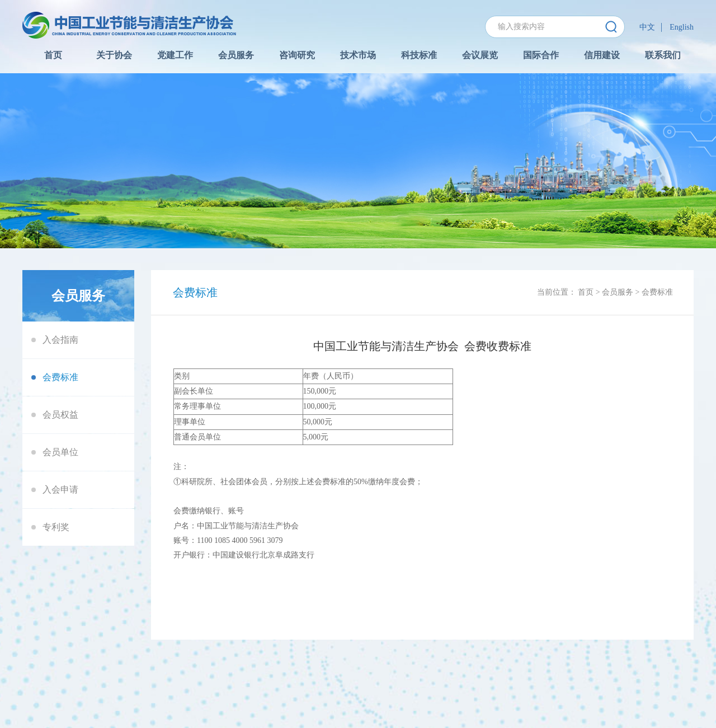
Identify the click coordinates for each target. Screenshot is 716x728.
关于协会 (114, 55)
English (682, 27)
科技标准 (419, 55)
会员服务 (236, 55)
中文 (647, 27)
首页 (53, 55)
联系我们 (663, 55)
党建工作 (175, 55)
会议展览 (480, 55)
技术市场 (358, 55)
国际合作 (541, 55)
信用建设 (602, 55)
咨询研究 (297, 55)
